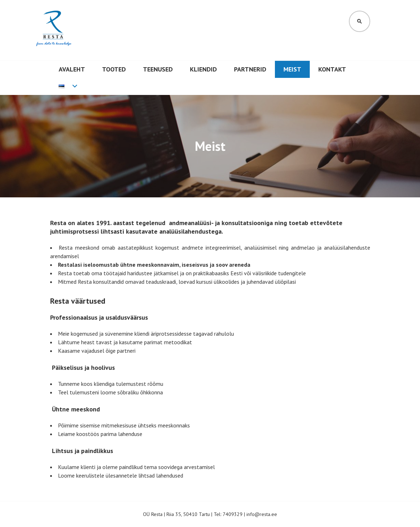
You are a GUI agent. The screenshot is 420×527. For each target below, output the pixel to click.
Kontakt (332, 69)
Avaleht (72, 69)
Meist (292, 69)
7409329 (233, 514)
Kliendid (203, 69)
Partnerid (250, 69)
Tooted (114, 69)
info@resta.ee (262, 514)
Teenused (158, 69)
